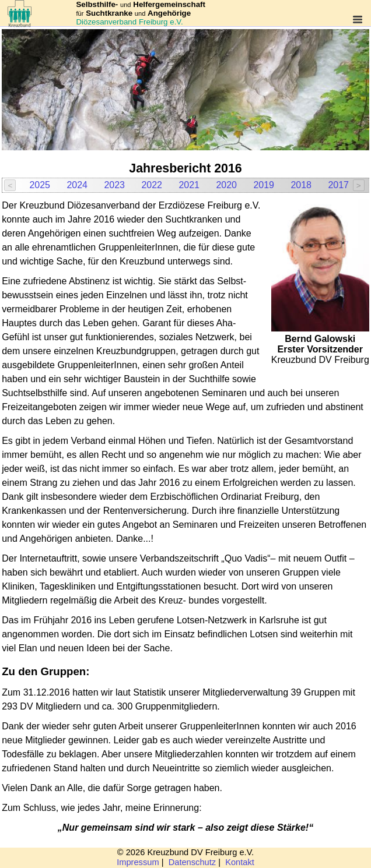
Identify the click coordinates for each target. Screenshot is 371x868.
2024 (77, 185)
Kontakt (240, 862)
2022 (152, 185)
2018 (301, 185)
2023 (114, 185)
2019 (264, 185)
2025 (40, 185)
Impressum (138, 862)
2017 (338, 185)
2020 (226, 185)
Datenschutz (192, 862)
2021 (189, 185)
